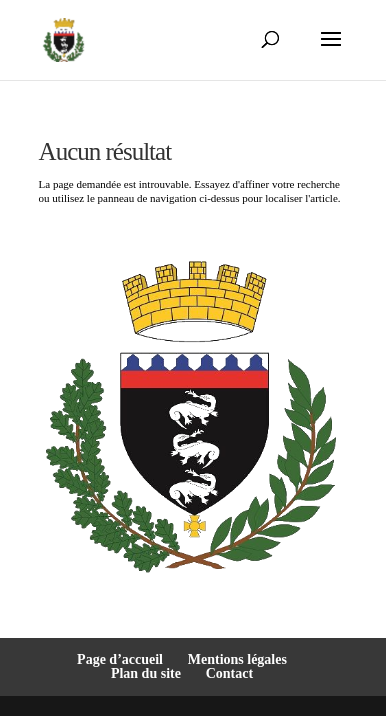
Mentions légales (237, 659)
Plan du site (146, 673)
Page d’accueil (120, 659)
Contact (229, 673)
